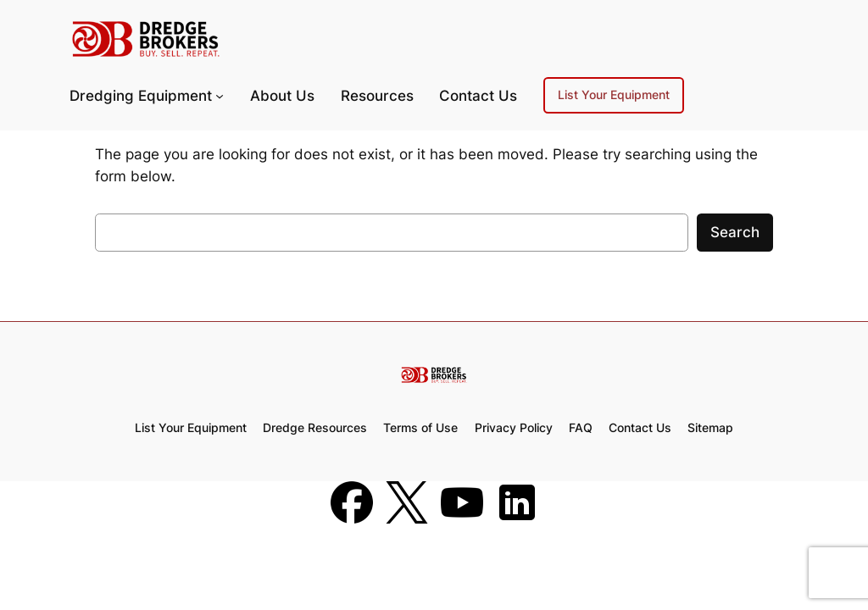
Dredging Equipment (141, 96)
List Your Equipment (614, 94)
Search (735, 232)
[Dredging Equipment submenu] (220, 95)
